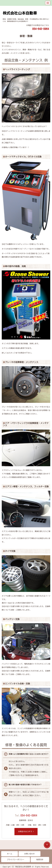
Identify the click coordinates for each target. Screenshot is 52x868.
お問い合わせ (29, 854)
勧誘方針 (40, 860)
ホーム (10, 854)
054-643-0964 (29, 815)
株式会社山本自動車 (20, 13)
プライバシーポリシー (16, 860)
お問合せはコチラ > (26, 832)
